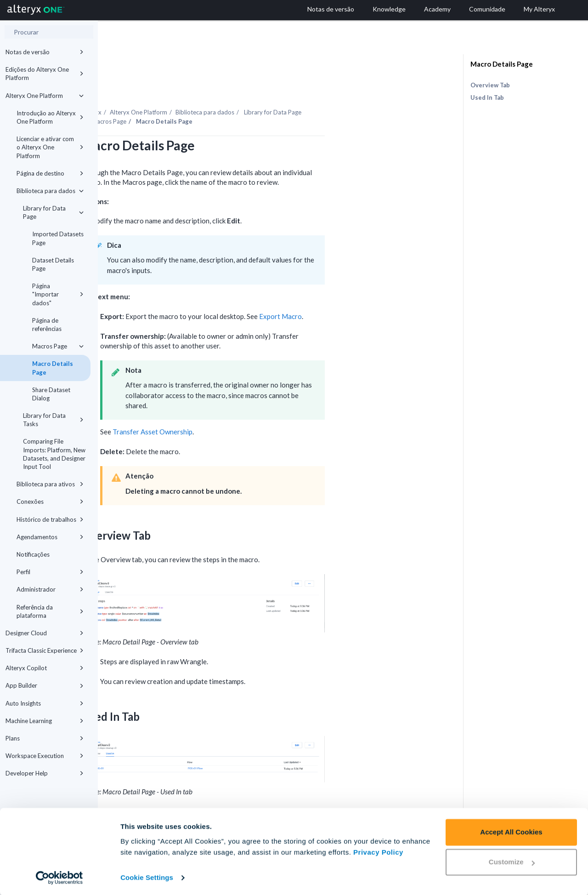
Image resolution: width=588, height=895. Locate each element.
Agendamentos (50, 537)
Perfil (50, 572)
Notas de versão (45, 52)
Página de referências (47, 325)
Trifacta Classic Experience (45, 650)
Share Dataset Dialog (51, 394)
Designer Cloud (45, 633)
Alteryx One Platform (45, 96)
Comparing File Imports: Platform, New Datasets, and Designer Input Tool (54, 454)
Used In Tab (487, 97)
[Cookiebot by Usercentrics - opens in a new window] (59, 877)
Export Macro (378, 291)
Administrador (50, 589)
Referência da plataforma (50, 611)
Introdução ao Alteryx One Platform (50, 117)
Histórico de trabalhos (50, 519)
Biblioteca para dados (50, 191)
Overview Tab (490, 85)
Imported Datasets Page (58, 238)
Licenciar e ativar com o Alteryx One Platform (50, 147)
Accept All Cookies (511, 831)
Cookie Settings (147, 877)
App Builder (45, 685)
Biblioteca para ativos (50, 484)
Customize (512, 861)
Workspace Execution (45, 756)
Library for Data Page (53, 212)
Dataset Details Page (53, 264)
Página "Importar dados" (58, 294)
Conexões (50, 502)
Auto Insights (45, 703)
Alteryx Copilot (45, 668)
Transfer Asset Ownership (250, 406)
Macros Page (58, 346)
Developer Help (45, 773)
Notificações (33, 554)
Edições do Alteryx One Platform (45, 74)
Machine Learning (45, 721)
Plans (45, 738)
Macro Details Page (53, 368)
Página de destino (50, 173)
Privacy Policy (378, 852)
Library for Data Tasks (53, 420)
